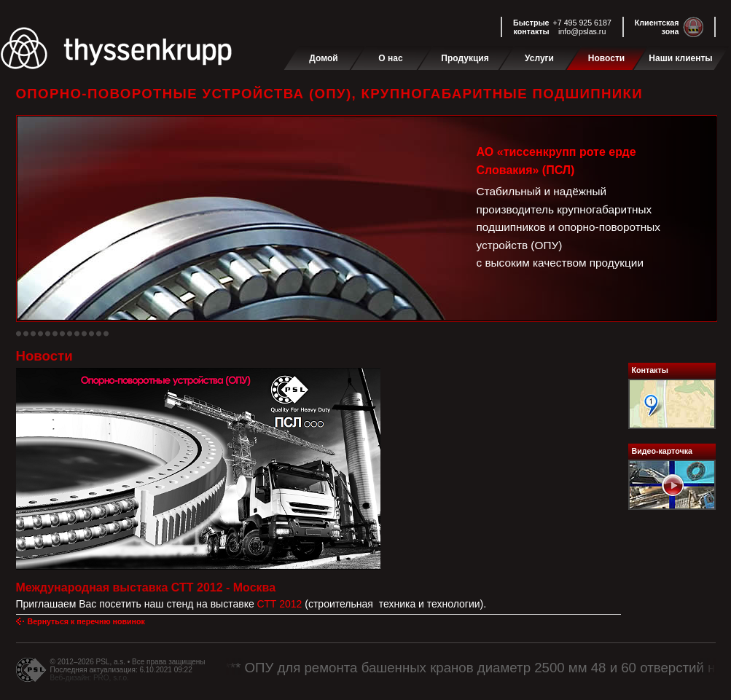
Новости (606, 58)
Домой (323, 58)
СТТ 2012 (281, 604)
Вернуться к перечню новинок (86, 621)
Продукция (465, 58)
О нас (390, 58)
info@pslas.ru (582, 31)
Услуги (539, 58)
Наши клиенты (680, 58)
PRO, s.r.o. (111, 678)
